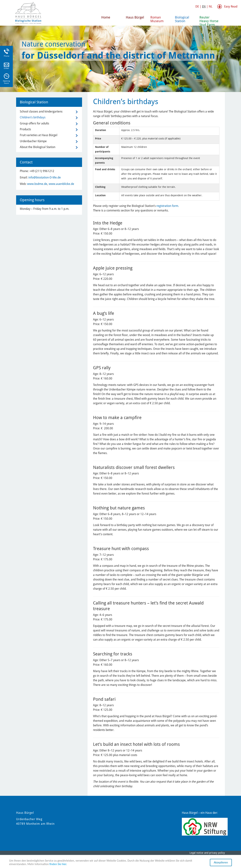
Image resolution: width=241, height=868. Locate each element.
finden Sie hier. (58, 864)
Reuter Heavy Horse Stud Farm (209, 21)
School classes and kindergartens (41, 112)
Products (25, 129)
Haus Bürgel (135, 17)
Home (106, 17)
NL (211, 7)
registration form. (168, 206)
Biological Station (182, 19)
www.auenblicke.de (61, 184)
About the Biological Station (38, 147)
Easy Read (231, 7)
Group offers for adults (34, 123)
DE (197, 7)
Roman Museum (157, 19)
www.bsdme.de (37, 184)
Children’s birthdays (33, 117)
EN (204, 7)
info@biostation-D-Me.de (45, 177)
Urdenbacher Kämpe (33, 141)
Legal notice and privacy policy (207, 853)
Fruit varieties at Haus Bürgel (39, 135)
